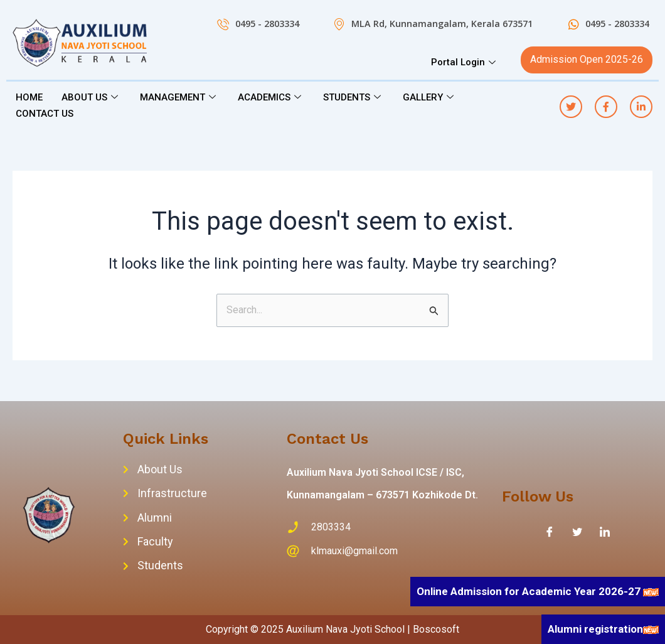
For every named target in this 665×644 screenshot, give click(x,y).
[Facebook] (550, 532)
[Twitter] (577, 532)
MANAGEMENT (179, 97)
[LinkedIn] (605, 532)
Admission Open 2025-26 (587, 59)
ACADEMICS (271, 97)
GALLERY (430, 97)
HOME (29, 97)
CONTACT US (45, 114)
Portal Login (465, 62)
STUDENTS (354, 97)
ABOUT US (91, 97)
